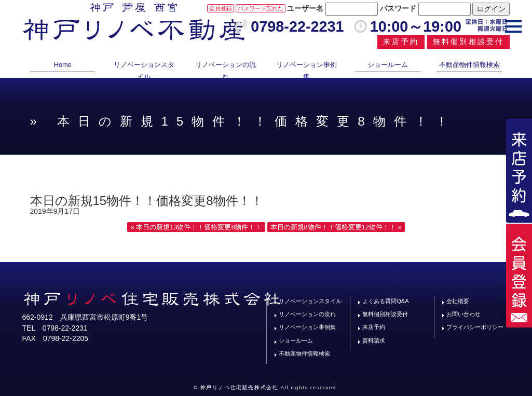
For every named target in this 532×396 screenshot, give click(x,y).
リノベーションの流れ (226, 70)
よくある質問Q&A (386, 301)
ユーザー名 (305, 8)
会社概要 (458, 301)
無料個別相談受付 (469, 42)
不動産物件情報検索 (469, 65)
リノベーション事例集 (306, 70)
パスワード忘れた (261, 8)
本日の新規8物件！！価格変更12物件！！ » (336, 227)
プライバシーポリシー (475, 327)
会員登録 (221, 8)
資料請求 (374, 340)
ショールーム (388, 65)
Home (63, 65)
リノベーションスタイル (144, 70)
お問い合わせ (463, 314)
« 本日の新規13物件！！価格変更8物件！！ (196, 227)
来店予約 (401, 42)
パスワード (398, 8)
